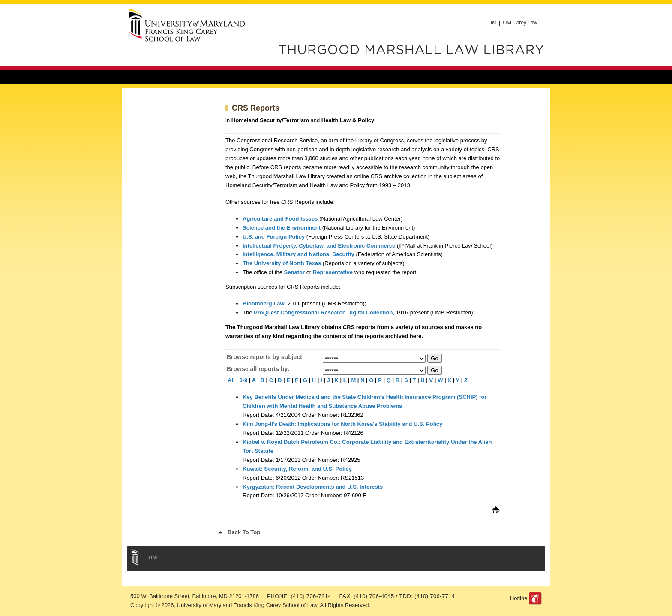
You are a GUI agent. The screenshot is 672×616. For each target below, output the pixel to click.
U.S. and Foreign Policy (274, 237)
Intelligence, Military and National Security (298, 254)
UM (492, 22)
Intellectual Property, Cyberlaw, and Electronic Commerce (319, 246)
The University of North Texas (282, 263)
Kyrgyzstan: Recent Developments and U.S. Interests (313, 487)
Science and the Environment (282, 228)
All (231, 380)
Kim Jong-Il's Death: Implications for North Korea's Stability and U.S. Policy (342, 424)
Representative (333, 272)
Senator (294, 272)
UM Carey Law (520, 22)
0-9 (244, 380)
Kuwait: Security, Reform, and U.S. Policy (297, 469)
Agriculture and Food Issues (281, 219)
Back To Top (244, 532)
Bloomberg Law (264, 304)
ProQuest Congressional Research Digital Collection (323, 312)
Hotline (519, 598)
